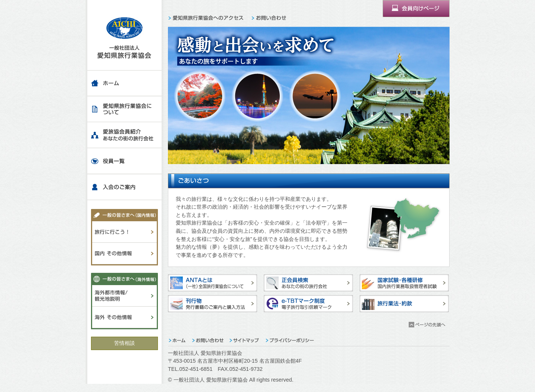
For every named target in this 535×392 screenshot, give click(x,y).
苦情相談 (124, 343)
